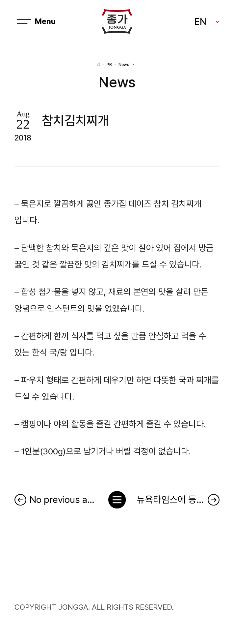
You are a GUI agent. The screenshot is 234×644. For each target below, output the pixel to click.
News (124, 65)
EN (200, 21)
